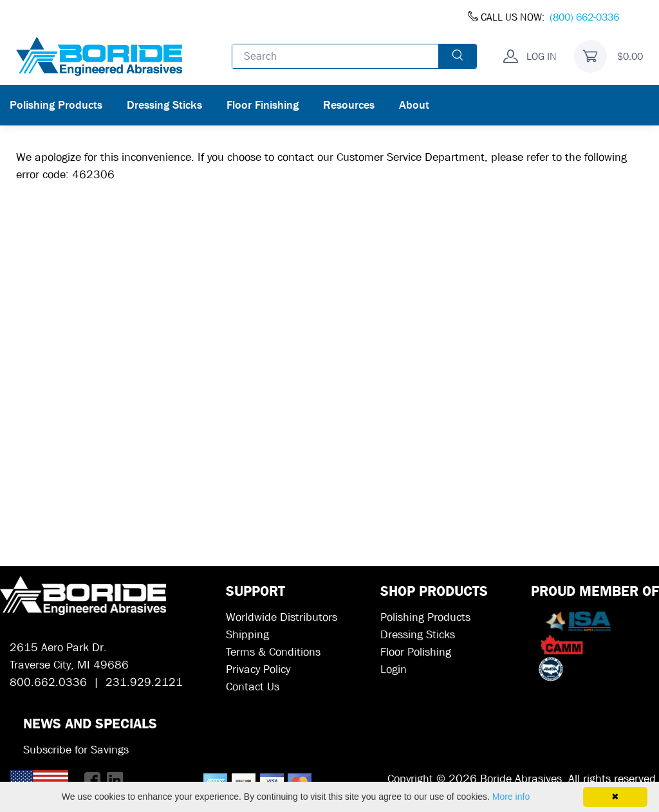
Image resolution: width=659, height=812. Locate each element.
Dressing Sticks (164, 105)
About (414, 105)
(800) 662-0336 (584, 17)
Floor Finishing (263, 105)
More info (511, 797)
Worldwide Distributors (282, 617)
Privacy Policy (258, 669)
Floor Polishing (416, 652)
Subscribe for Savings (76, 750)
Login (394, 669)
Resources (349, 105)
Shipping (247, 635)
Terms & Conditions (273, 652)
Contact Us (253, 687)
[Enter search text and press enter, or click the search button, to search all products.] (336, 56)
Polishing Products (56, 105)
